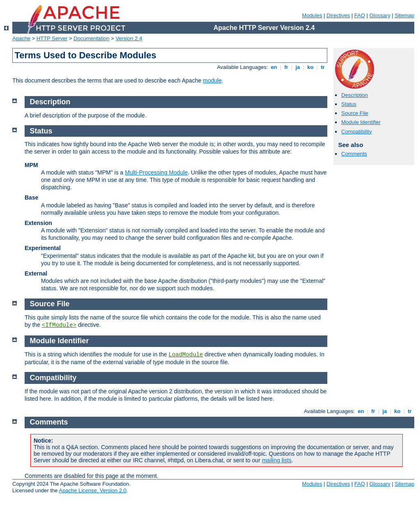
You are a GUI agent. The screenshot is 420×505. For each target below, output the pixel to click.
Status (349, 104)
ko (310, 67)
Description (355, 95)
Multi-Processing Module (156, 172)
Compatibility (356, 132)
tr (323, 67)
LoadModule (186, 355)
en (274, 67)
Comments (354, 154)
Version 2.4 (129, 38)
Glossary (380, 15)
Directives (338, 15)
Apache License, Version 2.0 (92, 490)
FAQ (360, 15)
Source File (355, 113)
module (212, 80)
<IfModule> (59, 325)
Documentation (91, 38)
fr (286, 67)
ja (298, 67)
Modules (312, 15)
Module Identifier (361, 122)
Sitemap (404, 15)
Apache (21, 38)
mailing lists (276, 460)
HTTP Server (52, 38)
